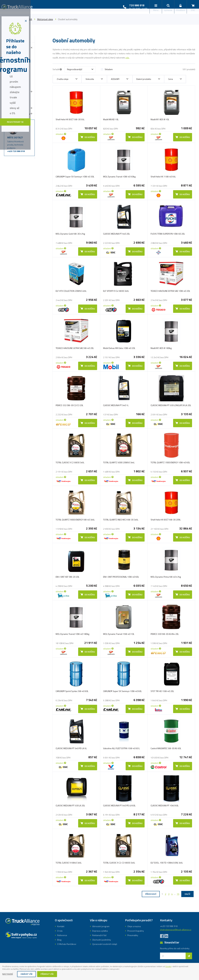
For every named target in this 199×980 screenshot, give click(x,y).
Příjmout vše (49, 974)
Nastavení (8, 974)
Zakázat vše (28, 974)
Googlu (188, 966)
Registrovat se (99, 501)
